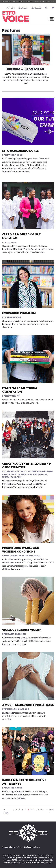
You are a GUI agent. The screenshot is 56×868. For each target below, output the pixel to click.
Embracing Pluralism (19, 313)
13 (41, 810)
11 (35, 810)
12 (38, 810)
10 (31, 810)
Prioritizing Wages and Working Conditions (21, 550)
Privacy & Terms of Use (11, 847)
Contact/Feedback (32, 847)
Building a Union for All (26, 69)
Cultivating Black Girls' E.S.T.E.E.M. (22, 236)
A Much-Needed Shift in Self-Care (28, 705)
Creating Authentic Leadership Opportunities (27, 465)
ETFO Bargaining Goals (20, 151)
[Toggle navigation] (51, 19)
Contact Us (36, 8)
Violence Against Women (22, 630)
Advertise (11, 8)
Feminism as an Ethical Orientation (20, 390)
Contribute (23, 8)
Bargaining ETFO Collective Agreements (24, 782)
